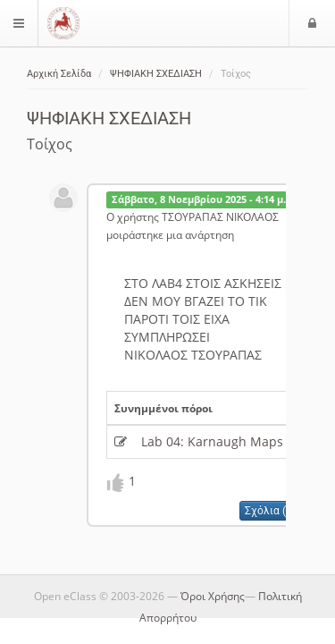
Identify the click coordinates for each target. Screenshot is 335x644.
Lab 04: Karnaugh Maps (212, 441)
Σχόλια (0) (270, 511)
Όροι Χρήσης (213, 596)
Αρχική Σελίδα (59, 74)
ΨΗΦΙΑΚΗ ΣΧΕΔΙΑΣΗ (156, 74)
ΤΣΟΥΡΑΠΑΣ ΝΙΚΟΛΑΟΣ (220, 216)
